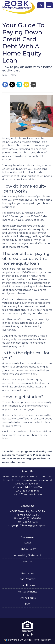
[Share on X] (12, 85)
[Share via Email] (26, 85)
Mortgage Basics (27, 592)
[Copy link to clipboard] (33, 85)
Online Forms (28, 598)
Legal (28, 543)
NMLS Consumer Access (28, 494)
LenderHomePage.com (38, 640)
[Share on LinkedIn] (19, 85)
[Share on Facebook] (5, 85)
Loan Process (27, 585)
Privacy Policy (28, 549)
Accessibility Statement (28, 555)
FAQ (28, 604)
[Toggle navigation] (49, 5)
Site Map (27, 562)
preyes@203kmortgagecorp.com (28, 525)
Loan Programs (27, 579)
